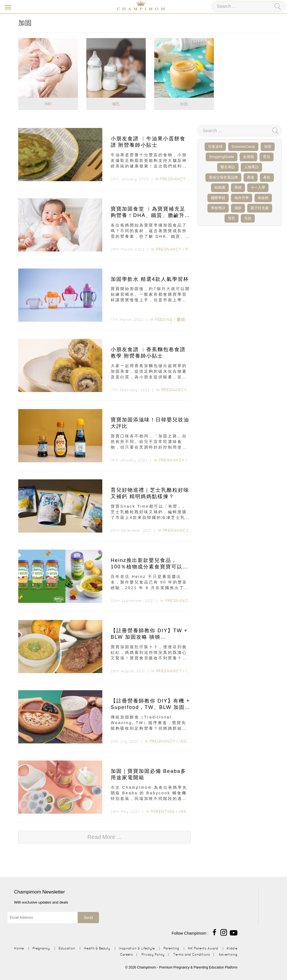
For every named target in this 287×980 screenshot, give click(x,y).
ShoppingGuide (222, 157)
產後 (251, 177)
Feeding (164, 319)
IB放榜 (263, 198)
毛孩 (248, 218)
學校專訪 (218, 208)
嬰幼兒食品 (187, 319)
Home (19, 948)
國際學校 (218, 198)
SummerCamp (243, 147)
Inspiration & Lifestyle (137, 948)
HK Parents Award (203, 948)
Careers (126, 954)
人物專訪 (251, 167)
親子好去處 (260, 208)
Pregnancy (173, 179)
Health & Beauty (97, 948)
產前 (267, 177)
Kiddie (232, 948)
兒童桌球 (215, 147)
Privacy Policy (153, 954)
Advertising (228, 954)
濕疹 (238, 208)
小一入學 (258, 187)
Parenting (163, 811)
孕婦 (238, 187)
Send (88, 918)
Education (67, 948)
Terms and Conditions (192, 954)
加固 (268, 147)
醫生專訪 (228, 167)
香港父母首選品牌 (223, 177)
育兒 (267, 157)
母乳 (232, 218)
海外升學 (242, 198)
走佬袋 (248, 157)
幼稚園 (220, 187)
